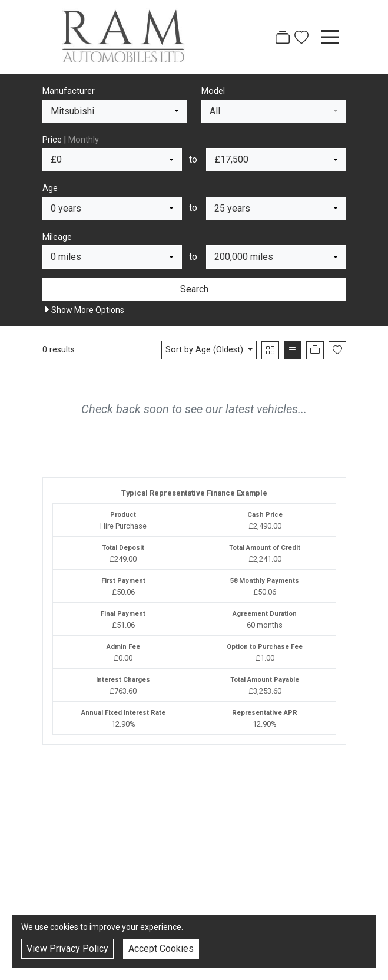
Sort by (205, 350)
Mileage (57, 237)
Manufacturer (69, 91)
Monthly (84, 140)
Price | (71, 140)
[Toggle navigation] (330, 37)
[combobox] (115, 111)
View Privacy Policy (67, 948)
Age (50, 188)
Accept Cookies (161, 948)
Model (213, 91)
